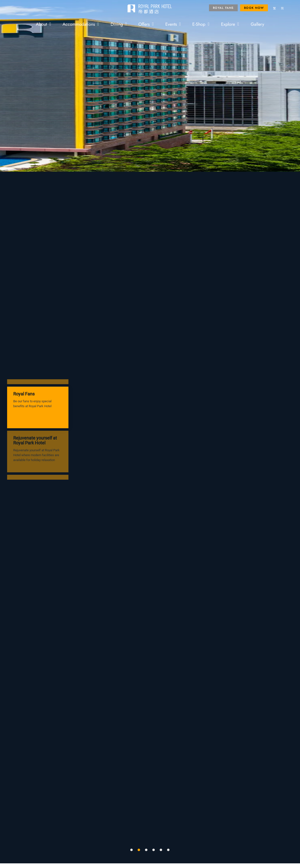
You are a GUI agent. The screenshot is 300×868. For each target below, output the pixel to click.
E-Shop (201, 24)
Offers (146, 24)
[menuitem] (274, 9)
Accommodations (81, 24)
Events (173, 24)
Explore (230, 24)
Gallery (257, 24)
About (43, 24)
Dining (119, 24)
